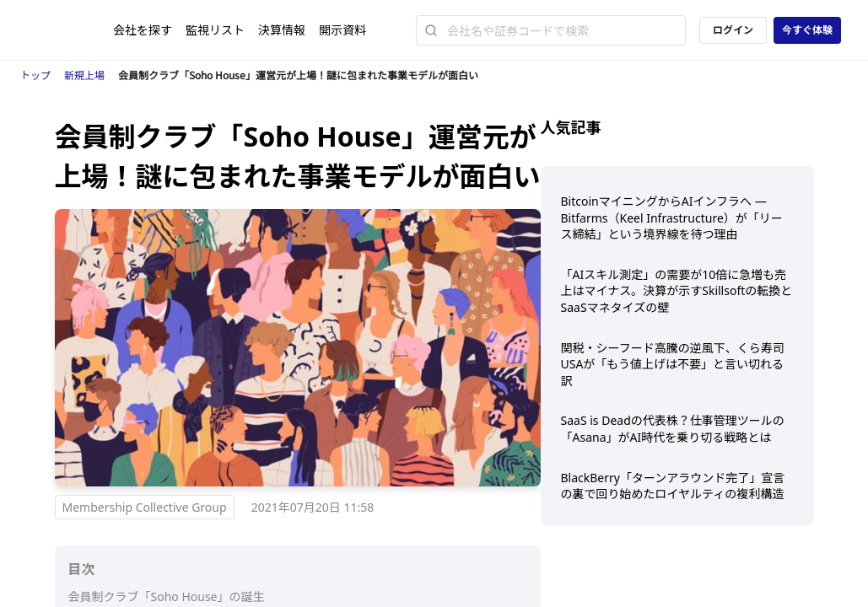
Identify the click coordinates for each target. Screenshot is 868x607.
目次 (82, 569)
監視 (215, 30)
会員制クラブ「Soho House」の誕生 (167, 596)
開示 (342, 30)
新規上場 (84, 75)
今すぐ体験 (807, 30)
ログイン (733, 30)
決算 (282, 30)
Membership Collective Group (145, 507)
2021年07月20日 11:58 (313, 507)
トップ (35, 75)
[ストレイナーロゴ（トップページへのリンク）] (70, 30)
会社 (143, 30)
